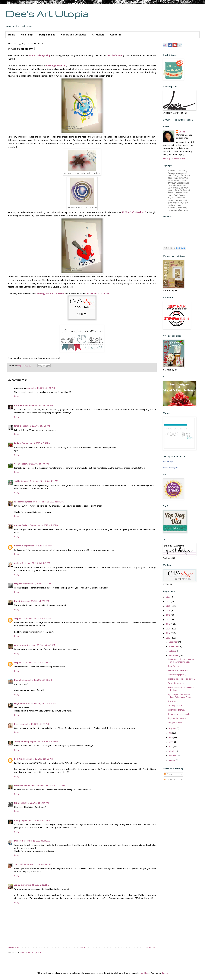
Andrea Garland (22, 525)
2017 (169, 620)
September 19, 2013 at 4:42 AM (41, 645)
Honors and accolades (73, 35)
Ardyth (18, 563)
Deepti (182, 132)
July (170, 733)
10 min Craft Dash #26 (98, 294)
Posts (168, 774)
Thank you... (173, 702)
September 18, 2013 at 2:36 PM (39, 406)
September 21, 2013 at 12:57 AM (50, 786)
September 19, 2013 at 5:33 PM (35, 724)
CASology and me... (176, 706)
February (173, 756)
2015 (169, 629)
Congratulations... (176, 723)
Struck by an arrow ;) (177, 683)
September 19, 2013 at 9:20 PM (39, 759)
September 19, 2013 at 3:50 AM (37, 619)
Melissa (18, 841)
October (173, 651)
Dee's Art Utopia (47, 14)
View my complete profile (174, 159)
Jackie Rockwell (22, 481)
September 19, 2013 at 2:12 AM (35, 601)
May (171, 742)
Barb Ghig (19, 759)
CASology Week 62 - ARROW (50, 294)
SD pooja (18, 619)
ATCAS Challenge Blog (39, 56)
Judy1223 (19, 865)
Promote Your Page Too (171, 468)
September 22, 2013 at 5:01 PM (38, 865)
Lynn (16, 803)
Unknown (19, 546)
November (174, 647)
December (173, 642)
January (172, 760)
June (171, 738)
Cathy (17, 464)
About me (116, 35)
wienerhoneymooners (25, 502)
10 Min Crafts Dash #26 (134, 213)
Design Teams (47, 35)
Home (12, 35)
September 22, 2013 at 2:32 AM (36, 841)
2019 (169, 611)
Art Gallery (98, 35)
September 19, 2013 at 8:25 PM (44, 742)
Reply (17, 396)
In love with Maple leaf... (179, 671)
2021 (169, 602)
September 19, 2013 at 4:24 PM (42, 704)
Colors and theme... (177, 710)
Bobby (17, 821)
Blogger (165, 973)
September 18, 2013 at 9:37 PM (37, 584)
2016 (169, 624)
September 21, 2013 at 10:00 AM (34, 803)
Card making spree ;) (177, 675)
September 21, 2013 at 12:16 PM (36, 821)
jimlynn (18, 443)
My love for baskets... (178, 718)
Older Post (151, 948)
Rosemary (19, 406)
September (174, 656)
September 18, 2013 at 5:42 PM (50, 502)
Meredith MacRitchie (24, 786)
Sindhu (17, 426)
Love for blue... (175, 666)
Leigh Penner (21, 704)
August (172, 728)
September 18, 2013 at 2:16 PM (41, 388)
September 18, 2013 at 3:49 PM (36, 443)
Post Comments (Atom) (31, 953)
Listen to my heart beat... (179, 714)
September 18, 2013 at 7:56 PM (38, 546)
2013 (169, 638)
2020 (169, 606)
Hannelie (18, 680)
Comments (170, 780)
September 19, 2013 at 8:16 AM (38, 680)
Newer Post (14, 948)
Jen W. (17, 885)
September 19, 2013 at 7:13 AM (37, 663)
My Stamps (27, 35)
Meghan (18, 584)
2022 (169, 597)
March (172, 751)
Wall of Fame (115, 56)
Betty (17, 724)
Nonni (17, 601)
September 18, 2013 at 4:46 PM (35, 464)
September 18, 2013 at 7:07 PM (44, 525)
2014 (169, 633)
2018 (169, 615)
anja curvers (20, 645)
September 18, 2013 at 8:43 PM (36, 563)
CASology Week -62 (56, 66)
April (171, 747)
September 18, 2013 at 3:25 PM (36, 426)
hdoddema (145, 973)
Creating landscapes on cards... (181, 679)
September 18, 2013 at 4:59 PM (44, 481)
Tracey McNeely (22, 742)
